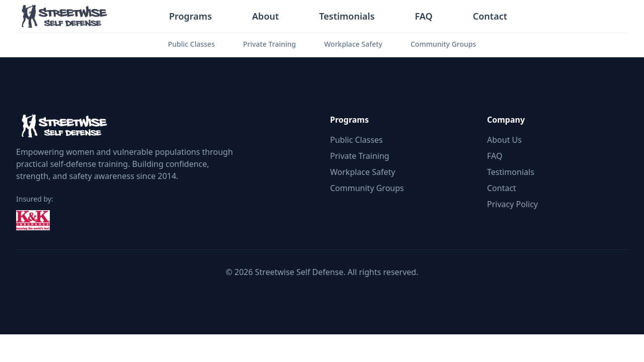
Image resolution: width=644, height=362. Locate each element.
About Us (504, 140)
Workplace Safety (353, 44)
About (265, 16)
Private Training (269, 44)
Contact (490, 16)
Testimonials (347, 16)
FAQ (424, 16)
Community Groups (443, 44)
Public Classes (191, 44)
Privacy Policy (512, 204)
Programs (190, 16)
